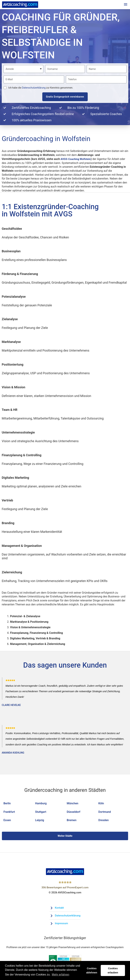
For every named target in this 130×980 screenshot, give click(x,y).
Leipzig (40, 821)
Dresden (104, 821)
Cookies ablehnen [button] (92, 970)
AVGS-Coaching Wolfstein (77, 160)
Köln (101, 804)
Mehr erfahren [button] (61, 975)
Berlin (7, 804)
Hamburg (41, 804)
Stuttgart (41, 813)
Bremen (72, 821)
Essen (7, 821)
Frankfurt (9, 813)
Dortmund (105, 813)
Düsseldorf (73, 813)
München (73, 804)
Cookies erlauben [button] (113, 970)
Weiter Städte (65, 837)
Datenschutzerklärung (34, 89)
